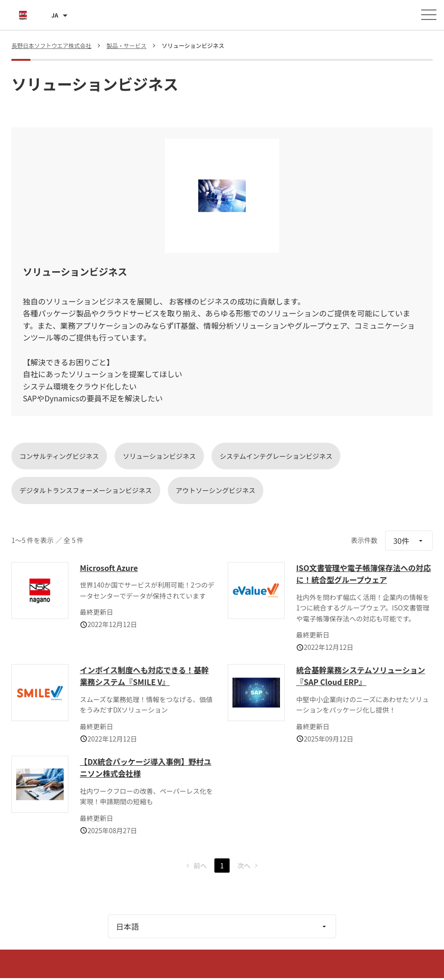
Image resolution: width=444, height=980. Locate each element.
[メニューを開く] (429, 15)
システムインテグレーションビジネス (276, 456)
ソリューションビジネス (159, 456)
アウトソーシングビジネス (216, 490)
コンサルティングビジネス (59, 456)
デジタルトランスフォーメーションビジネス (86, 490)
